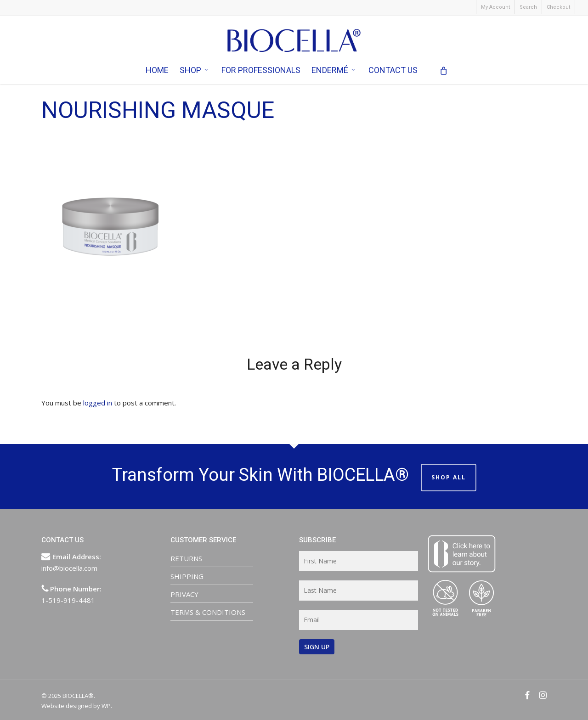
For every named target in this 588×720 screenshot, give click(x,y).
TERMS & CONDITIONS (208, 612)
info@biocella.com (69, 568)
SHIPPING (187, 576)
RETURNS (186, 558)
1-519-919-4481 (68, 600)
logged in (98, 403)
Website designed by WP (76, 706)
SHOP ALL (449, 477)
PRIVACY (184, 594)
